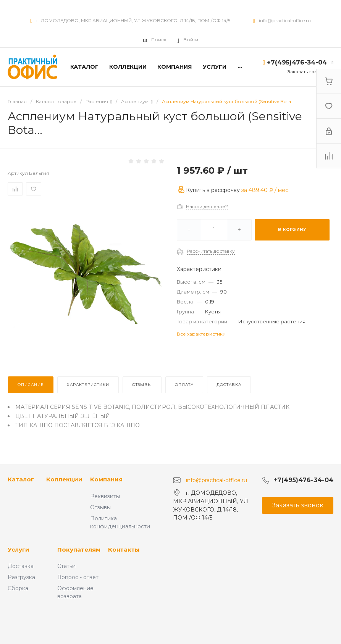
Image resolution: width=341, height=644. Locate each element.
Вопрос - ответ (78, 577)
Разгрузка (21, 577)
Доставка (21, 566)
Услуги (19, 550)
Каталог (21, 479)
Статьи (66, 566)
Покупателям (79, 550)
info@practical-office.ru (285, 20)
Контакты (124, 550)
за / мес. (265, 190)
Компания (106, 479)
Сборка (18, 588)
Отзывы (100, 507)
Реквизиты (105, 496)
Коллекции (64, 479)
